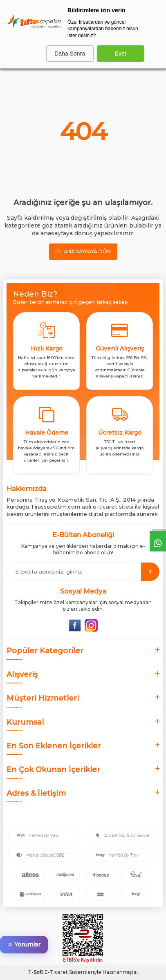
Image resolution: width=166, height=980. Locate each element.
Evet (121, 54)
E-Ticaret (56, 972)
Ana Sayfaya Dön (83, 251)
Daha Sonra (70, 54)
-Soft (36, 972)
